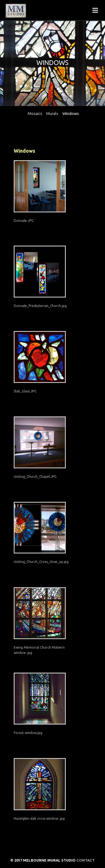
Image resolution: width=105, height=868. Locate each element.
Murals (52, 114)
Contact (86, 860)
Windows (71, 114)
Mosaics (35, 114)
